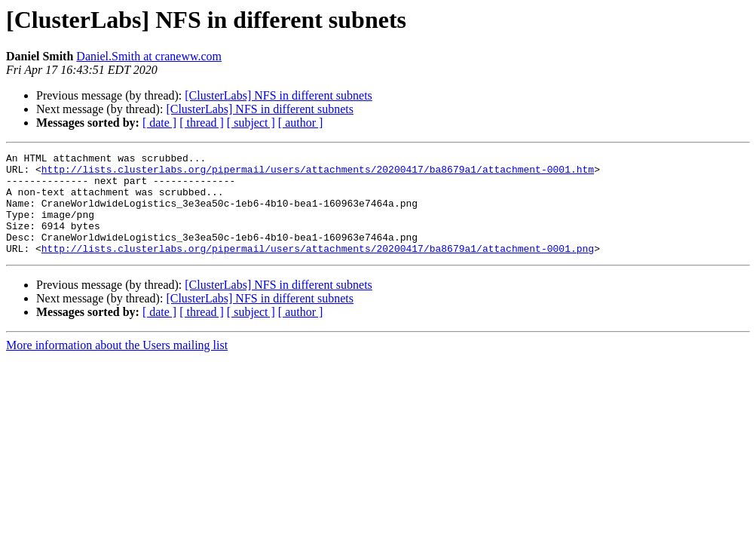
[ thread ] (202, 123)
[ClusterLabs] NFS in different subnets (279, 95)
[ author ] (301, 123)
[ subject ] (251, 123)
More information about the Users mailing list (117, 365)
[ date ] (159, 123)
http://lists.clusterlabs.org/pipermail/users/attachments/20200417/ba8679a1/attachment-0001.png (318, 268)
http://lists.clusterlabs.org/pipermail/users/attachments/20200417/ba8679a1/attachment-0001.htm (318, 173)
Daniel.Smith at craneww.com (149, 56)
